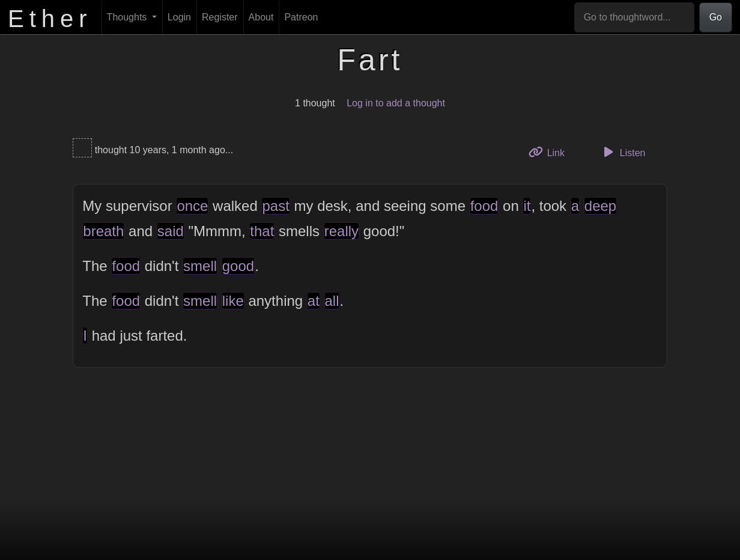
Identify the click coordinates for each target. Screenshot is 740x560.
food (484, 206)
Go (716, 17)
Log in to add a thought (396, 103)
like (233, 301)
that (262, 231)
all (332, 301)
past (275, 206)
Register (220, 17)
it (527, 206)
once (192, 206)
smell (200, 266)
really (341, 231)
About (261, 17)
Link (551, 152)
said (171, 231)
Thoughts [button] (128, 17)
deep (600, 206)
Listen (623, 152)
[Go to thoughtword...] (634, 17)
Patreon (301, 17)
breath (103, 231)
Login (179, 17)
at (314, 301)
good (238, 266)
